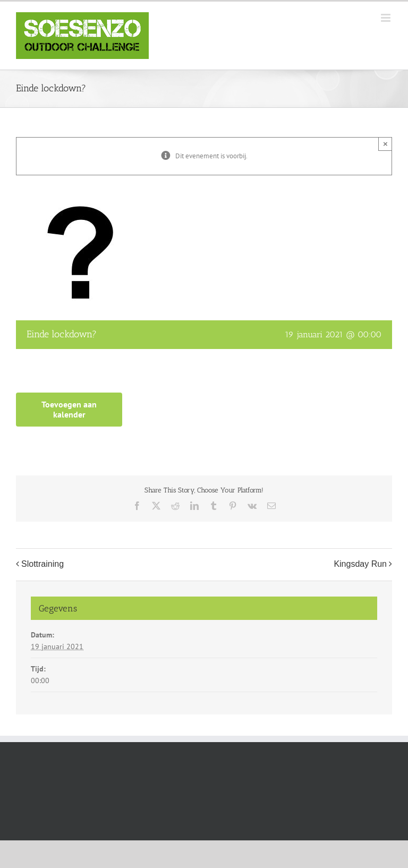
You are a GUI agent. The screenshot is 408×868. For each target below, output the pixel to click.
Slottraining (42, 564)
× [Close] (385, 144)
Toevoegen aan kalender (69, 410)
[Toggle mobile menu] (386, 18)
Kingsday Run (360, 564)
